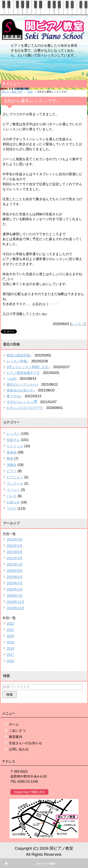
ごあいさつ (17, 731)
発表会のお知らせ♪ (21, 390)
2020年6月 (15, 577)
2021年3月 (15, 558)
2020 (10, 636)
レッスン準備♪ (17, 361)
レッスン (78, 324)
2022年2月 (15, 546)
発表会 (12, 452)
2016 (10, 661)
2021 (10, 630)
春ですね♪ (14, 396)
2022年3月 (15, 540)
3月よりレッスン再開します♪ (28, 367)
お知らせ (13, 502)
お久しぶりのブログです (25, 408)
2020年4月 (15, 583)
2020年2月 (15, 589)
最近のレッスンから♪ (22, 384)
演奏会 (12, 465)
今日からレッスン (22, 402)
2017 (10, 655)
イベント (13, 490)
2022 (10, 624)
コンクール (15, 484)
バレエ (12, 496)
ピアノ (12, 471)
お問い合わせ (19, 749)
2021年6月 (15, 552)
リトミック (15, 446)
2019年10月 (15, 608)
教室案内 (16, 737)
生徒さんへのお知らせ (26, 743)
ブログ (12, 509)
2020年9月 (15, 571)
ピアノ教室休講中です (23, 373)
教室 (10, 459)
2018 (10, 649)
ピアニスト (15, 477)
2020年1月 (15, 596)
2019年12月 (15, 602)
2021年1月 (15, 564)
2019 (10, 642)
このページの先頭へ (46, 864)
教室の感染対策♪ (19, 355)
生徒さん (13, 440)
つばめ (12, 379)
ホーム (14, 724)
